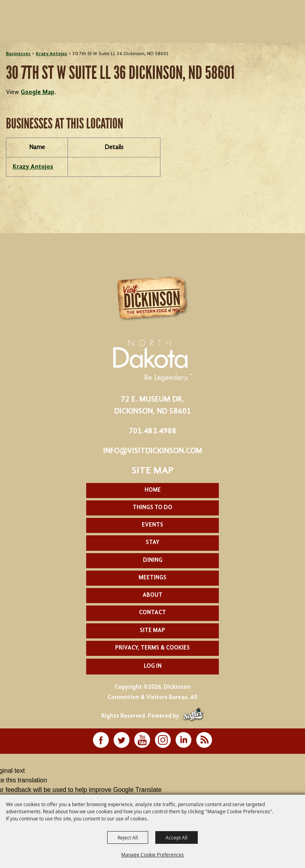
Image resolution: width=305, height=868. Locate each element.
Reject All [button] (128, 837)
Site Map (152, 631)
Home (153, 490)
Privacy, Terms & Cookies (152, 648)
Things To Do (152, 508)
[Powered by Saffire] (193, 716)
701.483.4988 (152, 431)
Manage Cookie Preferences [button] (152, 855)
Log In (153, 666)
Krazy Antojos (51, 54)
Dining (153, 560)
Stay (152, 543)
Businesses (18, 54)
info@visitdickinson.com (153, 451)
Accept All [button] (177, 837)
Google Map (38, 92)
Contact (152, 613)
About (152, 595)
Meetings (152, 578)
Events (152, 525)
